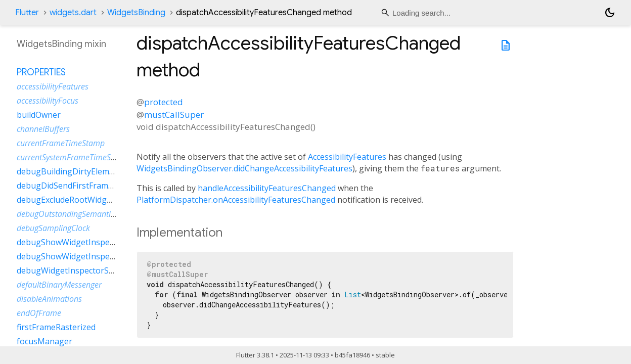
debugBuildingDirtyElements (71, 171)
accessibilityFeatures (53, 86)
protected (164, 102)
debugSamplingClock (53, 228)
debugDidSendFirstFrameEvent (75, 186)
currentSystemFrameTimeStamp (73, 157)
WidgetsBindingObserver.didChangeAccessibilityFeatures (244, 168)
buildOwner (39, 115)
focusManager (44, 341)
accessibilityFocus (48, 101)
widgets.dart (73, 13)
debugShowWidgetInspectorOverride (87, 242)
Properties (41, 72)
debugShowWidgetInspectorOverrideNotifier (102, 256)
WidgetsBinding (136, 13)
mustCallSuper (174, 115)
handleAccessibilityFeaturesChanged (267, 188)
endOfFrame (39, 313)
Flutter (27, 13)
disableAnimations (49, 299)
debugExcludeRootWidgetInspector (84, 200)
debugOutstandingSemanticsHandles (82, 214)
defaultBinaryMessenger (59, 285)
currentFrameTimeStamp (61, 143)
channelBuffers (43, 129)
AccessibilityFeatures (347, 157)
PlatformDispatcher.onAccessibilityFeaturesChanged (236, 200)
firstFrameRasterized (56, 327)
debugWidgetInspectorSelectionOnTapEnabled (106, 270)
